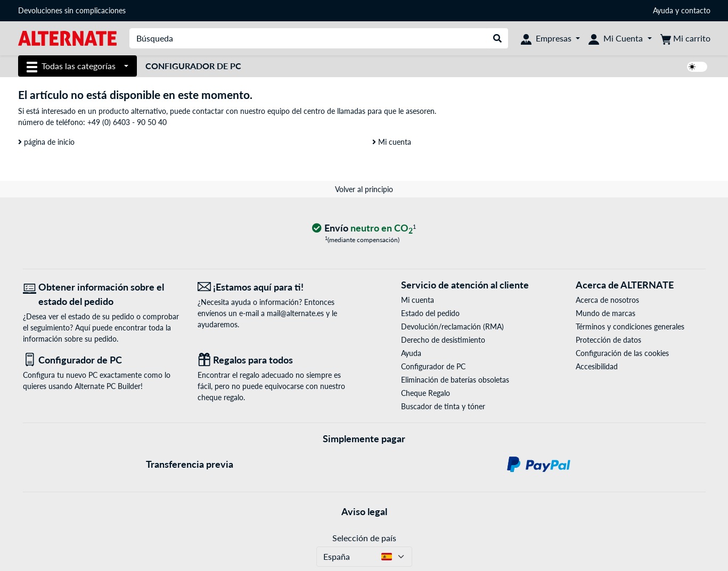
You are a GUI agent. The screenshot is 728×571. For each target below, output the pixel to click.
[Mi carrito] (685, 38)
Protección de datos (608, 340)
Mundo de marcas (606, 313)
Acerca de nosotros (607, 300)
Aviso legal (364, 511)
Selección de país (364, 538)
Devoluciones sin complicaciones (72, 10)
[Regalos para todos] (277, 360)
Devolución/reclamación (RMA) (452, 326)
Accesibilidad (597, 366)
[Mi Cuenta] (620, 38)
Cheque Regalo (426, 393)
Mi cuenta (392, 142)
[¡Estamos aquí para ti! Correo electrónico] (277, 287)
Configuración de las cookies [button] (622, 353)
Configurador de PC (193, 66)
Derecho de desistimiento (443, 340)
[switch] (697, 67)
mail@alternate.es (295, 313)
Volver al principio (364, 189)
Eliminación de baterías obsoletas (455, 380)
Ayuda (663, 10)
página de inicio (46, 142)
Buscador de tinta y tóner (443, 406)
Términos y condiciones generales (630, 326)
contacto (696, 10)
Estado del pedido (430, 313)
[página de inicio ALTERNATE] (67, 38)
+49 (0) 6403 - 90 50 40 (127, 122)
